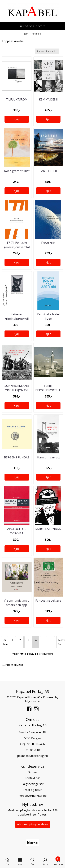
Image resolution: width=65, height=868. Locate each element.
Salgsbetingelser (33, 784)
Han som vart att (48, 457)
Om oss (33, 772)
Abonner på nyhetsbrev (33, 824)
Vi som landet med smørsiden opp (17, 603)
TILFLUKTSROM (17, 99)
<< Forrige (5, 642)
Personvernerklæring (33, 796)
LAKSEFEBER (48, 171)
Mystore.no (33, 701)
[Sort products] (47, 51)
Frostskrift (48, 243)
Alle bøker (36, 34)
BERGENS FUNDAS (17, 457)
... (51, 640)
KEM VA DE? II (48, 99)
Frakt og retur (33, 790)
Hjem (25, 34)
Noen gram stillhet (17, 171)
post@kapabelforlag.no (32, 756)
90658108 (35, 750)
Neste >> (61, 642)
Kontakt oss (33, 778)
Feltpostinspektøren (49, 600)
